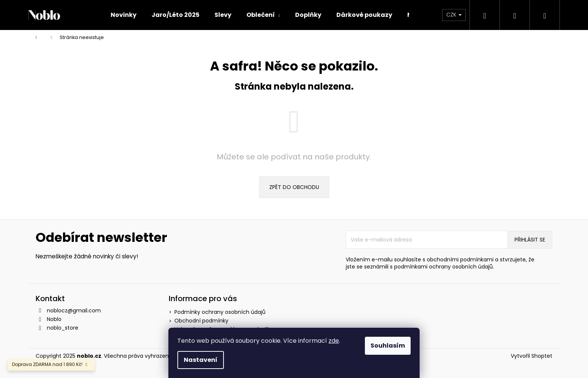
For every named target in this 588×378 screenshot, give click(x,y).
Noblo (54, 319)
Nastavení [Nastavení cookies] (201, 360)
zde (334, 341)
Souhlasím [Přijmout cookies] (388, 346)
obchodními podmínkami (460, 259)
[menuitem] (124, 15)
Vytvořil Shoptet (532, 356)
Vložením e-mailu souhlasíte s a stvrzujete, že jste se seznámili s (440, 263)
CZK (454, 15)
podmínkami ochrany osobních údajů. (444, 267)
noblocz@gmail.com (74, 310)
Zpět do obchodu (294, 187)
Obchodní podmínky (201, 321)
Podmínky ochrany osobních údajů (220, 312)
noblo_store (63, 328)
